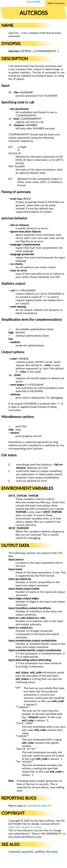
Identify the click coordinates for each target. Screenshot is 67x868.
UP (29, 2)
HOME (36, 2)
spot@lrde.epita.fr (39, 809)
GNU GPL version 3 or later (25, 830)
